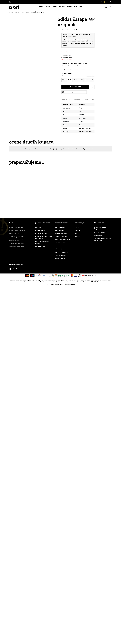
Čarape (27, 12)
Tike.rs (11, 12)
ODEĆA (48, 7)
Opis (86, 99)
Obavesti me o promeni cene (75, 70)
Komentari (77, 99)
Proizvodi (17, 12)
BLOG (80, 7)
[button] (12, 2)
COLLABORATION (72, 7)
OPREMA (55, 7)
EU (62, 76)
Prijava (102, 2)
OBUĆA (41, 7)
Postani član (109, 2)
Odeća (22, 12)
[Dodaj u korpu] (75, 87)
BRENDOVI (62, 7)
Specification (66, 99)
